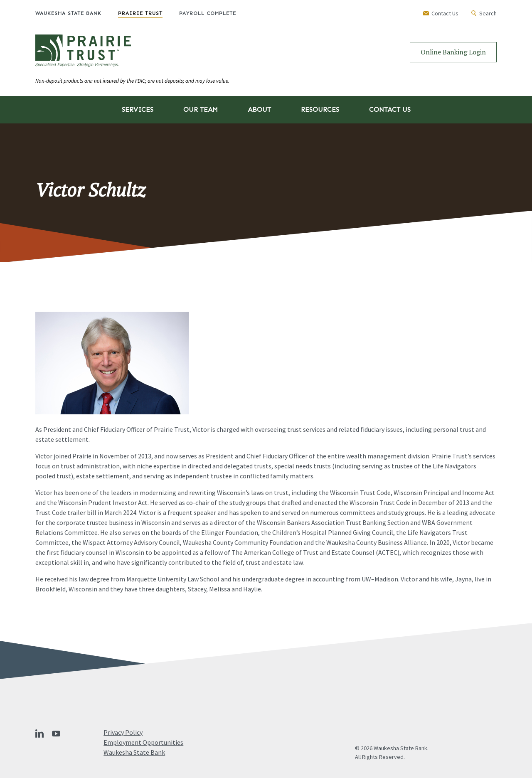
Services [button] (138, 110)
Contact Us (390, 110)
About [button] (259, 110)
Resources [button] (320, 110)
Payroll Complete (208, 13)
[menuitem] (77, 13)
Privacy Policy (123, 732)
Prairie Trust (140, 13)
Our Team (201, 110)
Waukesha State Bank (68, 13)
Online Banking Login (453, 52)
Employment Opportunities (143, 742)
